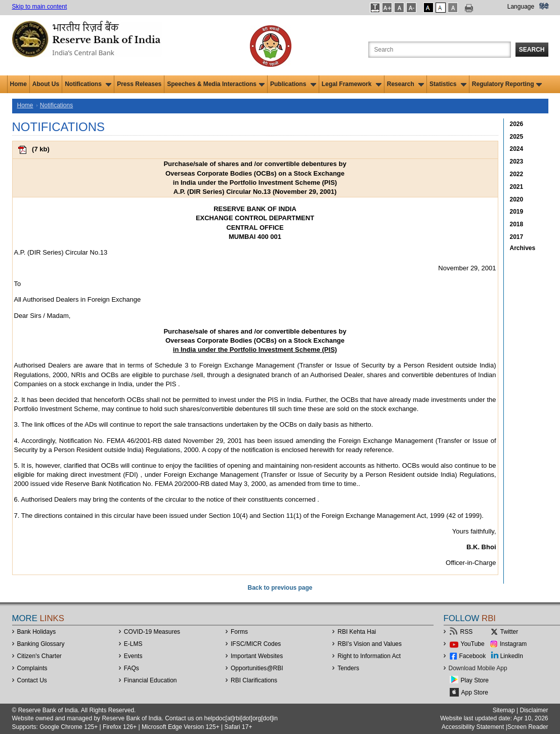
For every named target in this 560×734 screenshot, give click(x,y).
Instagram (513, 644)
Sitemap (504, 710)
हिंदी (544, 7)
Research (405, 84)
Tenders (348, 668)
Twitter (509, 632)
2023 (517, 161)
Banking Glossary (41, 644)
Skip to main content (40, 7)
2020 (517, 199)
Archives (523, 248)
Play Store (475, 680)
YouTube (473, 644)
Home (18, 84)
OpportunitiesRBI (257, 668)
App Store (475, 692)
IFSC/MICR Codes (256, 644)
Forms (239, 632)
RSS (467, 632)
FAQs (132, 668)
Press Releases (139, 84)
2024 (517, 149)
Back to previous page (280, 588)
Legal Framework (352, 84)
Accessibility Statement (473, 727)
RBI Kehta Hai (357, 632)
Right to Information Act (369, 656)
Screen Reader (528, 727)
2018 (517, 224)
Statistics (448, 84)
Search (532, 50)
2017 (517, 237)
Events (133, 656)
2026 (517, 124)
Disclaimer (534, 710)
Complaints (32, 668)
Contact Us (32, 680)
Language (521, 7)
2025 (517, 137)
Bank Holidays (37, 632)
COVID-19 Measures (152, 632)
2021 (517, 187)
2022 (517, 174)
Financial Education (150, 680)
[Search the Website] (440, 50)
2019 (517, 212)
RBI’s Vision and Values (370, 644)
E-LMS (133, 644)
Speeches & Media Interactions (216, 84)
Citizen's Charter (39, 656)
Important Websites (257, 656)
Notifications (88, 84)
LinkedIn (512, 656)
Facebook (473, 656)
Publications (293, 84)
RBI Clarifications (254, 680)
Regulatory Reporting (507, 84)
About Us (46, 84)
